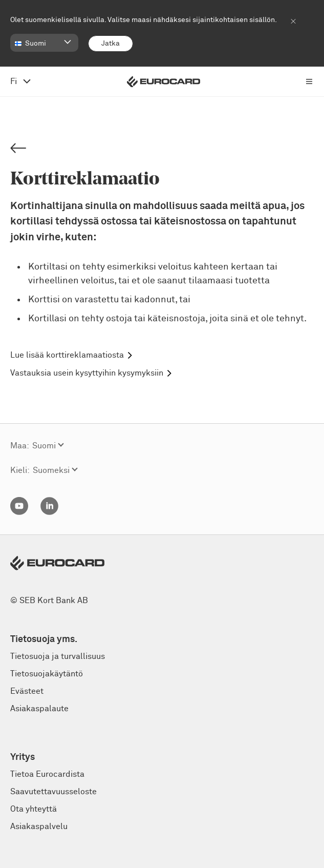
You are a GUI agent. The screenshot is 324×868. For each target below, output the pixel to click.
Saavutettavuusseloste (53, 792)
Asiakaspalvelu (39, 826)
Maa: (20, 446)
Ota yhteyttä (34, 809)
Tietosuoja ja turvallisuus (58, 656)
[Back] (18, 149)
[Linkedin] (49, 512)
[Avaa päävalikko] (309, 81)
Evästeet (27, 691)
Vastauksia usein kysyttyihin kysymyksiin (87, 373)
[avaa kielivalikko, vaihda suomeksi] (20, 81)
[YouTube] (19, 512)
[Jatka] (111, 44)
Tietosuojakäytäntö (47, 674)
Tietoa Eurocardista (47, 774)
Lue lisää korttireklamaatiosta (67, 355)
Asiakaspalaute (39, 709)
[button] (44, 43)
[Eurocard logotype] (164, 82)
